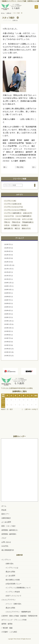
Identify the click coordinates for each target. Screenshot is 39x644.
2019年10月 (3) (9, 328)
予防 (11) (7, 222)
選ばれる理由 (10, 572)
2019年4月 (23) (9, 349)
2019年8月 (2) (9, 335)
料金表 (4, 510)
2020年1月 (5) (9, 317)
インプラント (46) (10, 201)
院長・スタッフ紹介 (9, 526)
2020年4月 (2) (9, 311)
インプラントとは (12, 568)
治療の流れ (10, 564)
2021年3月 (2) (9, 276)
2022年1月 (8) (9, 262)
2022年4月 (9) (9, 251)
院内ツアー (5, 514)
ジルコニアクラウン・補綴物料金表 (18, 612)
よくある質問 (6, 522)
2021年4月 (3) (9, 272)
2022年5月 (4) (9, 248)
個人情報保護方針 (8, 550)
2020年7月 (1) (9, 300)
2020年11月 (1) (9, 286)
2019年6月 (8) (9, 342)
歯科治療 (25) (9, 228)
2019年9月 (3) (9, 331)
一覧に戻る (19, 167)
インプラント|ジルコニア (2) (13, 207)
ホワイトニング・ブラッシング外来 (14, 620)
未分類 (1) (25, 225)
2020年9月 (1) (9, 293)
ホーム (4, 506)
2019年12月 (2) (9, 321)
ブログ (4, 538)
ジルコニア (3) (9, 216)
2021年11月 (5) (9, 269)
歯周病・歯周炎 (7, 624)
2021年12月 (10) (9, 265)
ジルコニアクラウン (9, 600)
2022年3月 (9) (9, 255)
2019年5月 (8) (9, 345)
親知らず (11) (26, 228)
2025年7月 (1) (9, 244)
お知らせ (15, 20)
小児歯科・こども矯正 (9, 632)
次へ (34, 167)
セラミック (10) (27, 219)
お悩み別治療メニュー (14, 584)
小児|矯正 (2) (15, 225)
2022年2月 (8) (9, 258)
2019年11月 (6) (9, 324)
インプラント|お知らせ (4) (13, 204)
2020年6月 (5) (9, 304)
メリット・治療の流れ (14, 604)
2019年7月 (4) (9, 338)
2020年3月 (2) (9, 314)
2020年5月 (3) (9, 307)
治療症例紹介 (6, 518)
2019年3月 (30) (9, 352)
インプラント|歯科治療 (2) (13, 213)
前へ (5, 167)
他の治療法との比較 (13, 580)
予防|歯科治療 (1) (28, 222)
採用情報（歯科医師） (9, 534)
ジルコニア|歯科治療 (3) (23, 216)
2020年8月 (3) (9, 297)
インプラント (6, 560)
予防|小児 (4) (16, 222)
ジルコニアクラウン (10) (12, 219)
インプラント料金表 (13, 592)
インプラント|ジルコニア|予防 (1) (15, 210)
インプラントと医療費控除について (18, 588)
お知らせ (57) (27, 213)
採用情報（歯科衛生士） (10, 530)
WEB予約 (5, 546)
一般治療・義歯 (7, 628)
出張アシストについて (14, 596)
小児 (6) (7, 225)
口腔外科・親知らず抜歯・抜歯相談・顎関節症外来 (19, 616)
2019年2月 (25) (9, 356)
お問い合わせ (6, 542)
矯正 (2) (17, 228)
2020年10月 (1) (9, 290)
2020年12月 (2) (9, 283)
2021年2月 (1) (9, 279)
